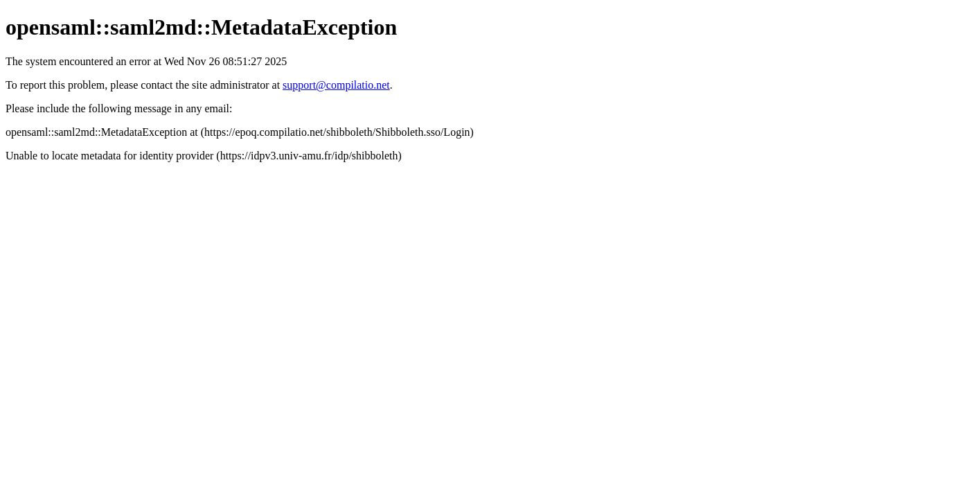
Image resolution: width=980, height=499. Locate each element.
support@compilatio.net (336, 85)
